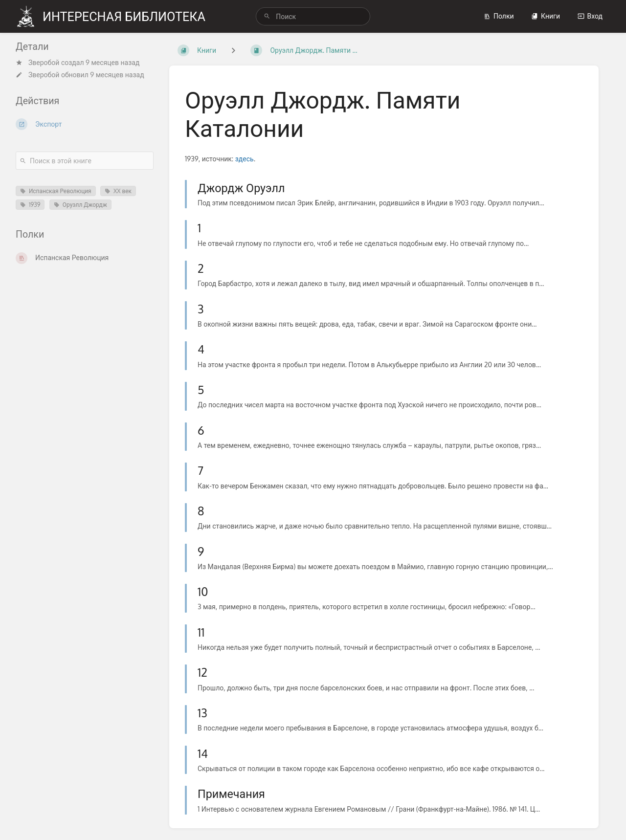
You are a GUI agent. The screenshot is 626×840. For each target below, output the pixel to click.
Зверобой (44, 62)
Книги (546, 16)
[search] (313, 16)
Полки (499, 16)
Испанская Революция (56, 191)
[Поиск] (267, 16)
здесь (245, 159)
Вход (590, 16)
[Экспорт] (85, 124)
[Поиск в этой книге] (85, 161)
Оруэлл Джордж (80, 205)
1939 (30, 205)
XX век (118, 191)
